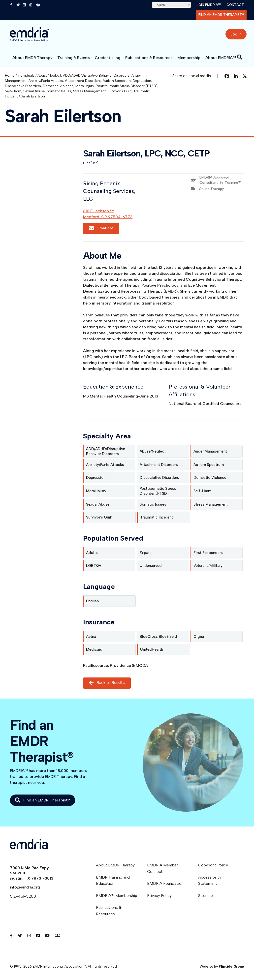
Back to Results (107, 683)
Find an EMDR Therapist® (221, 15)
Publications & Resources (149, 58)
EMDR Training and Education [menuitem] (113, 880)
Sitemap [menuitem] (206, 896)
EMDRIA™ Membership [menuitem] (117, 896)
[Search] (240, 57)
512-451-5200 (23, 896)
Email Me (101, 228)
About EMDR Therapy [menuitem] (115, 865)
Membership (189, 58)
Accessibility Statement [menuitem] (210, 880)
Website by (222, 966)
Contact (235, 5)
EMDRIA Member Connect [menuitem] (162, 868)
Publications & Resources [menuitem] (109, 911)
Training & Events (74, 58)
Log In (236, 34)
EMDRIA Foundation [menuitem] (165, 883)
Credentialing (108, 58)
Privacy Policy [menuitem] (159, 896)
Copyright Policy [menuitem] (213, 865)
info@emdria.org (25, 887)
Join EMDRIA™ (209, 5)
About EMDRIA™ (221, 58)
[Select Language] (171, 5)
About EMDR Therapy (32, 58)
